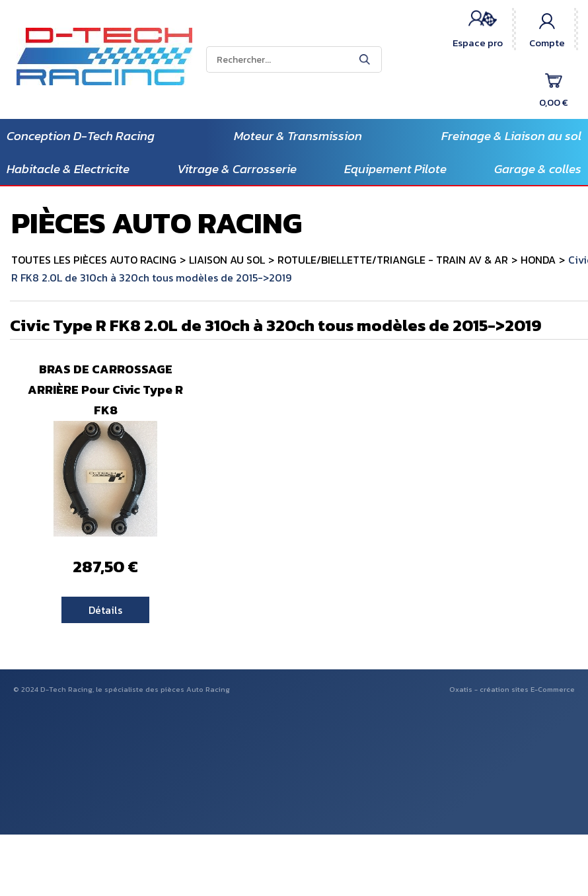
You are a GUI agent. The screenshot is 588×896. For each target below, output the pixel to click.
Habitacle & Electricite (68, 169)
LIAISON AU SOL (227, 260)
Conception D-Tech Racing (81, 136)
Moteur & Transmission (298, 136)
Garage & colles (538, 169)
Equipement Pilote (395, 169)
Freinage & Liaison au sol (511, 136)
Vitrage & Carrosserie (237, 169)
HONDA (538, 260)
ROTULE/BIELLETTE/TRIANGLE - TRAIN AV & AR (393, 260)
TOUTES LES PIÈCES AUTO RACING (94, 260)
